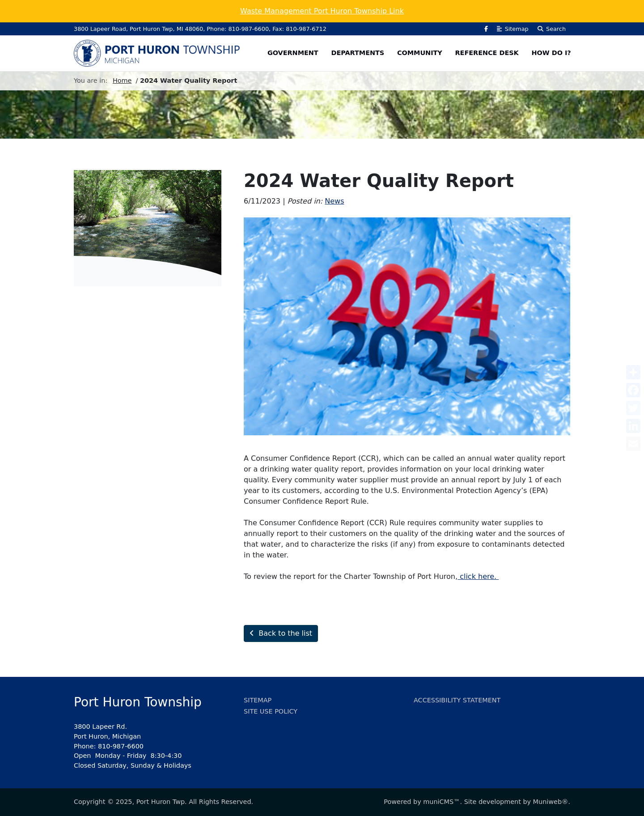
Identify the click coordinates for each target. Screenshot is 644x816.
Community (420, 53)
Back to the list (281, 633)
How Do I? (551, 53)
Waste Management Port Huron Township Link (322, 11)
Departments (358, 53)
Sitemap (513, 29)
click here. (478, 576)
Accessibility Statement (457, 700)
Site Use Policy (271, 711)
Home (122, 81)
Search (552, 29)
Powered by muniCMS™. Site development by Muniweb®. (477, 802)
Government (293, 53)
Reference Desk (487, 53)
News (334, 201)
